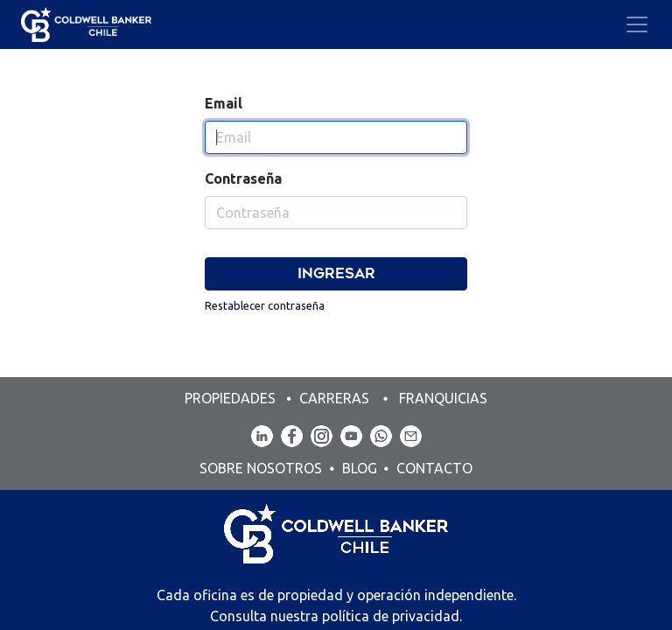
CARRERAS (334, 398)
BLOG (360, 468)
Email (224, 103)
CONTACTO (434, 468)
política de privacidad (391, 616)
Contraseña (243, 178)
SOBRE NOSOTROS (262, 468)
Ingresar (336, 273)
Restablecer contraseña (265, 305)
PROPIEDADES (232, 398)
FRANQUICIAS (443, 398)
